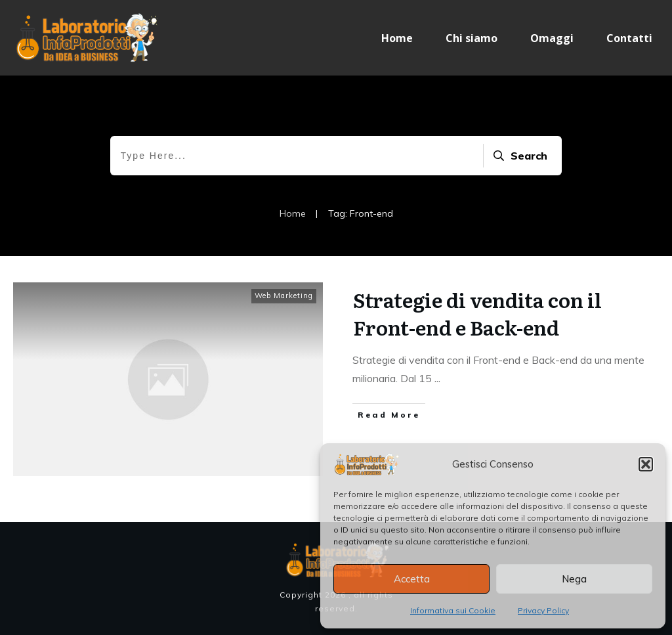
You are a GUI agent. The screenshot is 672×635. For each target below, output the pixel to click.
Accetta (412, 579)
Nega (574, 579)
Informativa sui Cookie (453, 610)
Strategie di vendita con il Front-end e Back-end (477, 313)
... (437, 378)
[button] (646, 464)
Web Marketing (284, 296)
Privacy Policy (543, 610)
